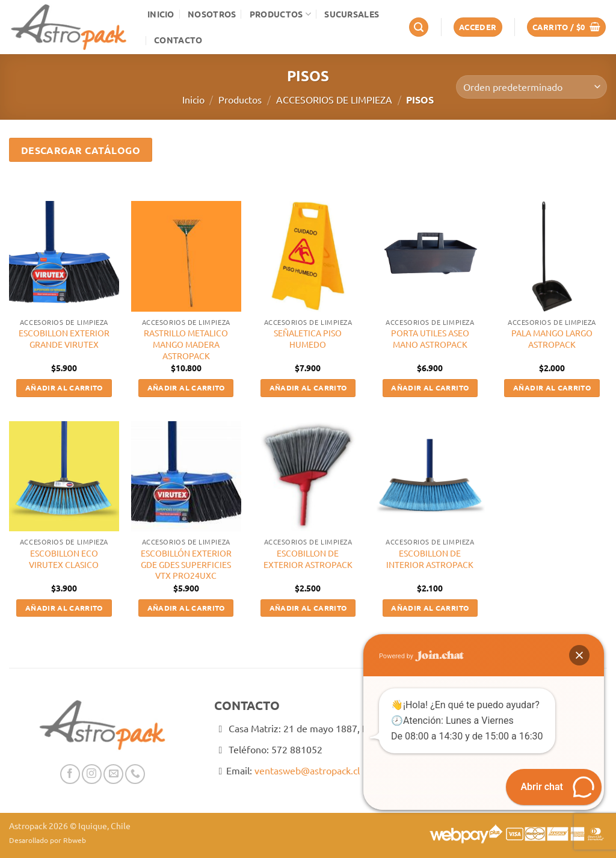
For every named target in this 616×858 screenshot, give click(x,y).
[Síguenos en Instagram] (92, 774)
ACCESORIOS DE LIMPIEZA (334, 99)
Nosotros (212, 14)
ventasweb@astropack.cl (307, 770)
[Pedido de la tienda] (531, 87)
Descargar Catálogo (81, 150)
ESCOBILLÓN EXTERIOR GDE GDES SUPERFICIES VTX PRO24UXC (186, 564)
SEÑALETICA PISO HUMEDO (308, 338)
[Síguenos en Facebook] (70, 774)
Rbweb (75, 840)
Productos (280, 14)
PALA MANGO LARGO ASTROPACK (552, 338)
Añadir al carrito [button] (64, 387)
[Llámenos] (135, 774)
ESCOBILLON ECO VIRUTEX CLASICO (64, 559)
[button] (419, 27)
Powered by (421, 656)
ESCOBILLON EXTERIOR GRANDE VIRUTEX (64, 338)
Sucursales (352, 14)
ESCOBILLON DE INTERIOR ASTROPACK (430, 559)
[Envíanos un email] (113, 774)
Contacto (178, 40)
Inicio (161, 14)
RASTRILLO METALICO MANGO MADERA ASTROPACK (186, 344)
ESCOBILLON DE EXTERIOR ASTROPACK (308, 559)
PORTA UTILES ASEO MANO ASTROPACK (430, 338)
